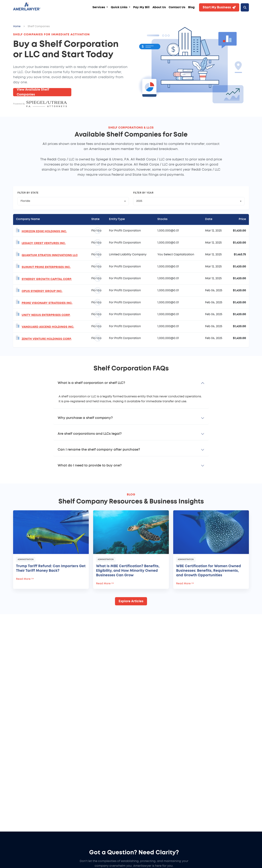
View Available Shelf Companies (33, 92)
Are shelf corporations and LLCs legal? (90, 434)
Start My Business (219, 7)
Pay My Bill (141, 7)
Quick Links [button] (119, 7)
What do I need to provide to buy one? (90, 466)
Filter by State (28, 193)
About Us (159, 7)
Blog (191, 7)
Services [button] (99, 7)
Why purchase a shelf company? (85, 418)
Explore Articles (131, 601)
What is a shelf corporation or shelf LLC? (91, 383)
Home (17, 26)
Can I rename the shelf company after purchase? (99, 450)
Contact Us (177, 7)
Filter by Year (143, 193)
